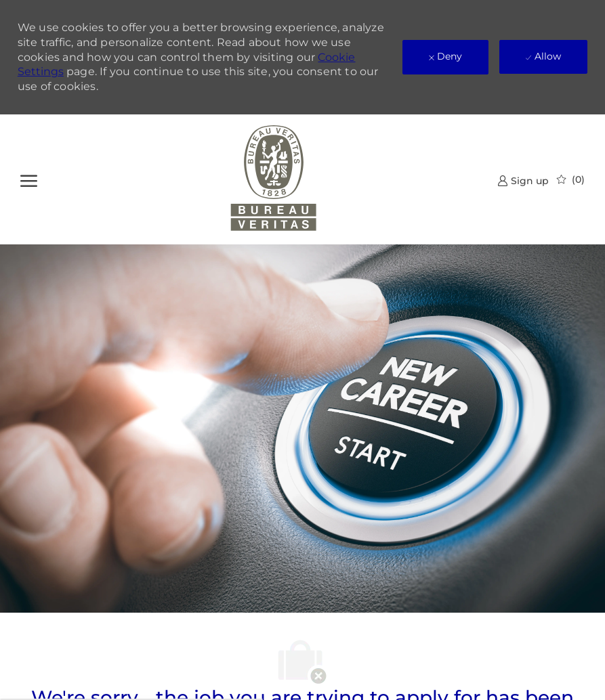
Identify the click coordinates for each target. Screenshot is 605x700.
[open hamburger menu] (29, 179)
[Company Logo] (274, 179)
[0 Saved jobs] (571, 179)
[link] (523, 180)
